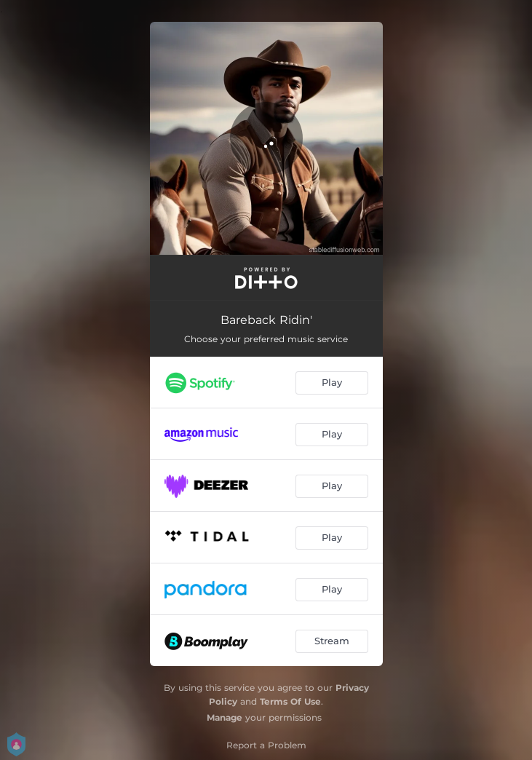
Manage (225, 717)
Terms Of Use (290, 701)
